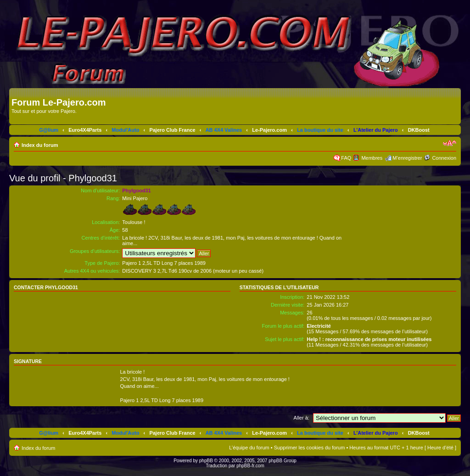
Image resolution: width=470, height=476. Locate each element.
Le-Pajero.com (269, 130)
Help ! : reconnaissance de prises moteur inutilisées (369, 339)
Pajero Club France (172, 130)
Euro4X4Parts (85, 130)
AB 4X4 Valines (224, 130)
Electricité (319, 326)
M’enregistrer (407, 158)
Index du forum (40, 145)
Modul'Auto (125, 130)
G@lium (49, 130)
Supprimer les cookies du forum (310, 448)
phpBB (206, 461)
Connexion (444, 158)
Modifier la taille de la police (450, 143)
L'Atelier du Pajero (376, 130)
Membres (372, 158)
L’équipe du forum (249, 448)
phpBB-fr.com (250, 466)
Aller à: (302, 418)
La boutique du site (320, 130)
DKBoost (419, 130)
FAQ (346, 158)
